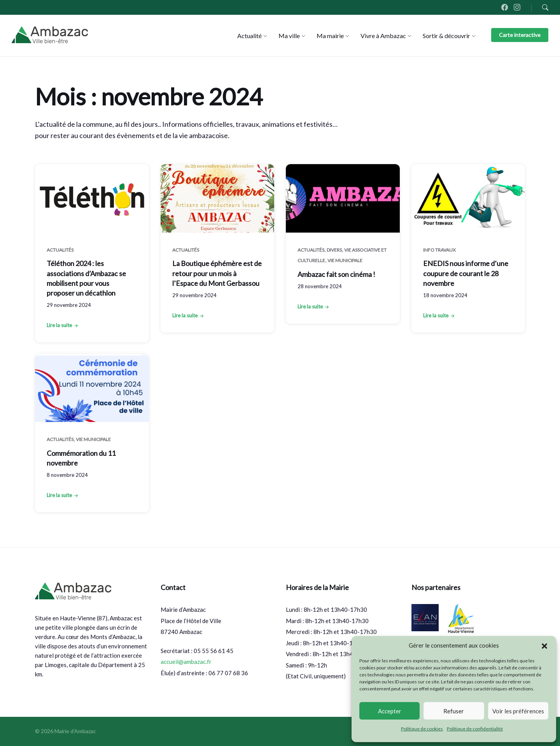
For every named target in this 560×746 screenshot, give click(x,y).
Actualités (60, 250)
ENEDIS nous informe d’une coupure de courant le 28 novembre (466, 273)
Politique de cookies (422, 729)
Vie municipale (345, 260)
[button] (544, 646)
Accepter (390, 711)
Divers (334, 250)
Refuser (454, 711)
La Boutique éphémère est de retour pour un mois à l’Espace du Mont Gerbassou (217, 273)
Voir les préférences (518, 711)
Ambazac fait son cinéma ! (336, 274)
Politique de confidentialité (475, 729)
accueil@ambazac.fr (186, 662)
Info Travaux (439, 250)
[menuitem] (249, 36)
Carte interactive (520, 35)
